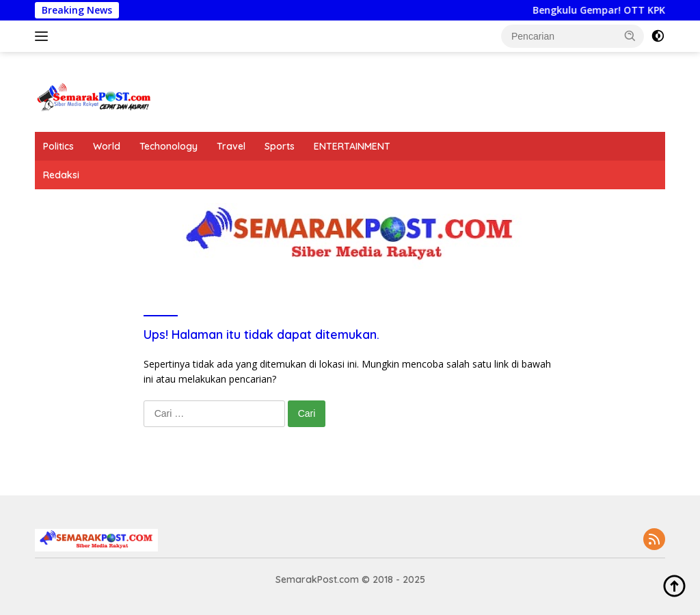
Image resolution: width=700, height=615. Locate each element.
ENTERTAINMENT (352, 146)
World (107, 146)
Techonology (169, 146)
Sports (280, 146)
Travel (231, 146)
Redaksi (61, 175)
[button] (630, 36)
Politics (58, 146)
